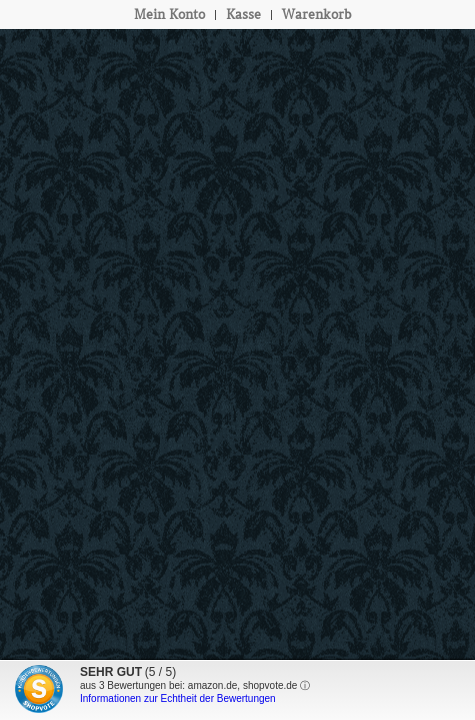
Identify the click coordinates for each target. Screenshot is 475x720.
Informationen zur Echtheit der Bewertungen (178, 698)
